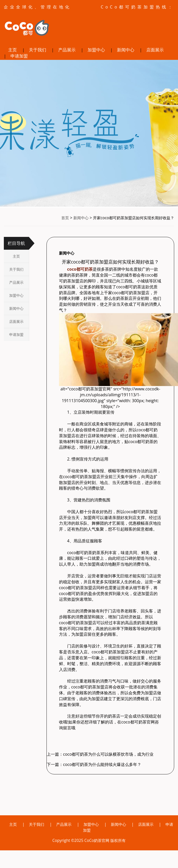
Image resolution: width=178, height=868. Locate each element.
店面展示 (155, 50)
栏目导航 (16, 243)
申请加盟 (19, 56)
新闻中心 (126, 50)
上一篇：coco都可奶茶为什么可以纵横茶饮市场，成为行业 (100, 754)
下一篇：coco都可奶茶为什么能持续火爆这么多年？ (94, 764)
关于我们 (38, 50)
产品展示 (67, 50)
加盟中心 (96, 50)
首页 (65, 218)
